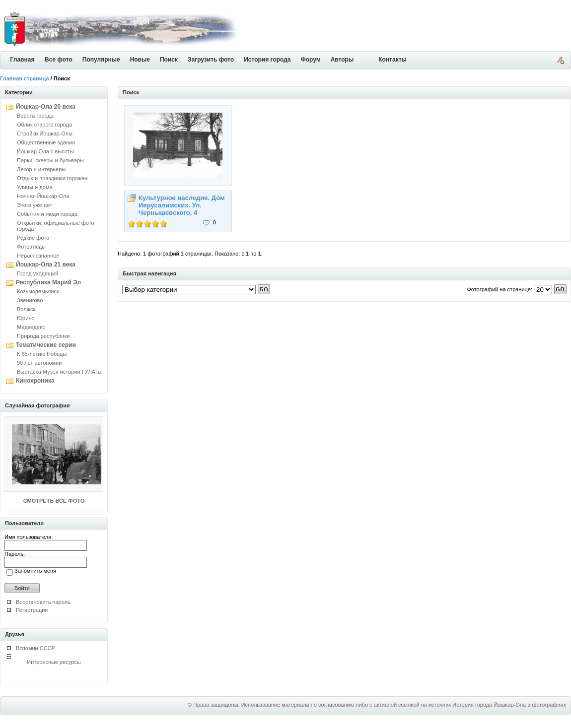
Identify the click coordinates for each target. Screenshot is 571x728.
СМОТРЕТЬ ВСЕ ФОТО (54, 501)
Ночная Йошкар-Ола (43, 196)
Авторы (342, 60)
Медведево (31, 327)
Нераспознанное (38, 256)
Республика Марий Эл (48, 282)
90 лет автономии (39, 363)
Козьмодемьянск (38, 291)
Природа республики (43, 336)
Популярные (101, 60)
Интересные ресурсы (54, 662)
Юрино (26, 318)
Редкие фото (33, 238)
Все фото (59, 60)
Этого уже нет (35, 205)
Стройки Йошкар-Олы (45, 133)
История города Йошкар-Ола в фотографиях (509, 705)
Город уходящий (37, 273)
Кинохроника (35, 381)
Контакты (393, 60)
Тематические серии (46, 345)
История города (267, 60)
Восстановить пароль (43, 602)
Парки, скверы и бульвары (50, 160)
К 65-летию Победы (42, 354)
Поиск (169, 60)
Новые (140, 60)
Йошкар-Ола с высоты (45, 151)
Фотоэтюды (31, 247)
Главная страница (25, 78)
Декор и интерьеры (41, 169)
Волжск (26, 309)
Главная (23, 60)
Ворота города (35, 116)
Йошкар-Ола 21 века (46, 265)
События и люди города (47, 214)
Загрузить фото (211, 60)
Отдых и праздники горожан (52, 178)
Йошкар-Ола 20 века (46, 107)
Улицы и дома (35, 187)
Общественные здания (46, 142)
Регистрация (32, 610)
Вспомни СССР (36, 648)
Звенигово (30, 300)
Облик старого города (44, 125)
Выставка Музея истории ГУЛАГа (59, 372)
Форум (311, 60)
